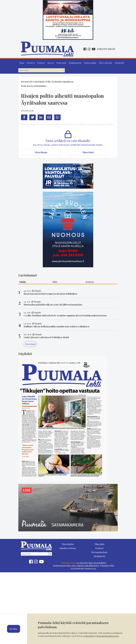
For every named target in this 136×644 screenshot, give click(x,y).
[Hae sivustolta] (63, 70)
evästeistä (88, 636)
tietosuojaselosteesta (108, 636)
